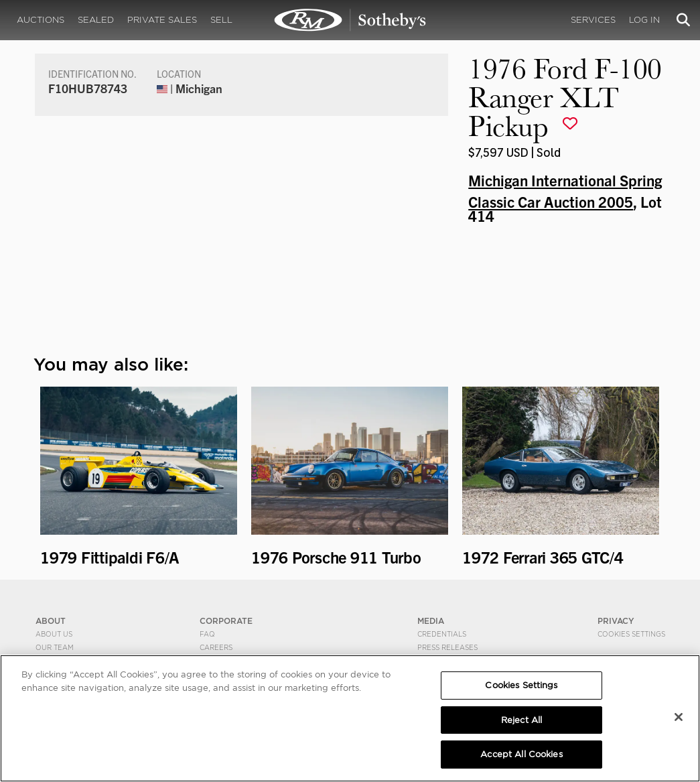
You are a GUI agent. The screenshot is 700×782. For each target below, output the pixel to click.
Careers (216, 647)
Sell (221, 20)
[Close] (679, 717)
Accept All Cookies (521, 754)
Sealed (96, 20)
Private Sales (162, 20)
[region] (350, 718)
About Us (54, 634)
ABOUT (51, 621)
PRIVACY (616, 621)
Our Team (55, 647)
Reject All (521, 720)
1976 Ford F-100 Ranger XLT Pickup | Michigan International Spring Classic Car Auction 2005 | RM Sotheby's (350, 20)
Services (593, 20)
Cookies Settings (631, 634)
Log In (644, 20)
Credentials (442, 634)
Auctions (41, 20)
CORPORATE (226, 621)
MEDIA (431, 621)
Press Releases (447, 647)
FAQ (207, 634)
